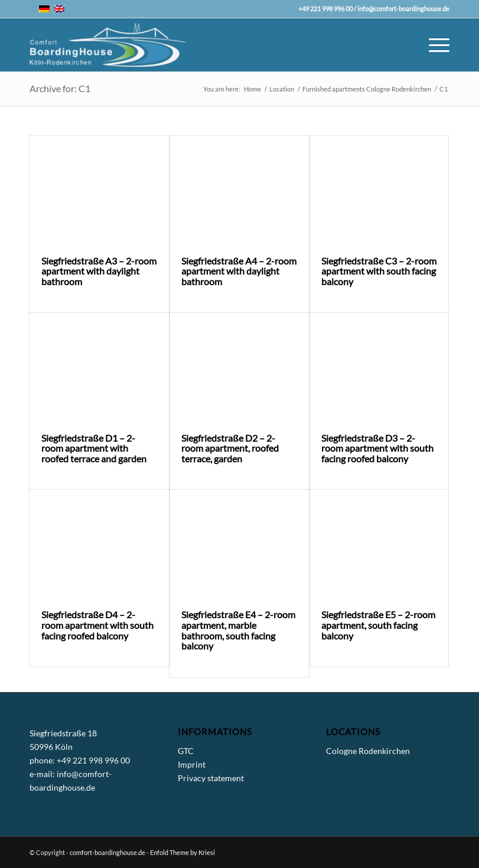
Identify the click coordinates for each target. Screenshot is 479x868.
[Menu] (433, 45)
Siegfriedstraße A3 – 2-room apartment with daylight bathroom (99, 271)
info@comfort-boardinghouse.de (403, 9)
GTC (186, 751)
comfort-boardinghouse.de (107, 852)
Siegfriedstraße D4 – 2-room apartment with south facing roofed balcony (97, 625)
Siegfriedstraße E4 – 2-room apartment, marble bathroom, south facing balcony (238, 630)
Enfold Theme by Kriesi (183, 852)
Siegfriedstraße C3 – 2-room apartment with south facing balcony (379, 271)
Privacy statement (211, 778)
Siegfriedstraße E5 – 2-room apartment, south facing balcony (378, 625)
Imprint (192, 764)
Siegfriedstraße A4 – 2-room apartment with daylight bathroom (239, 271)
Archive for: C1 (60, 88)
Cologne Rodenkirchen (368, 751)
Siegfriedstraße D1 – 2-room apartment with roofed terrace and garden (94, 448)
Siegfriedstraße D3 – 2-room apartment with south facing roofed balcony (377, 448)
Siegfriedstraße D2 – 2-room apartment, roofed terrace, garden (230, 448)
